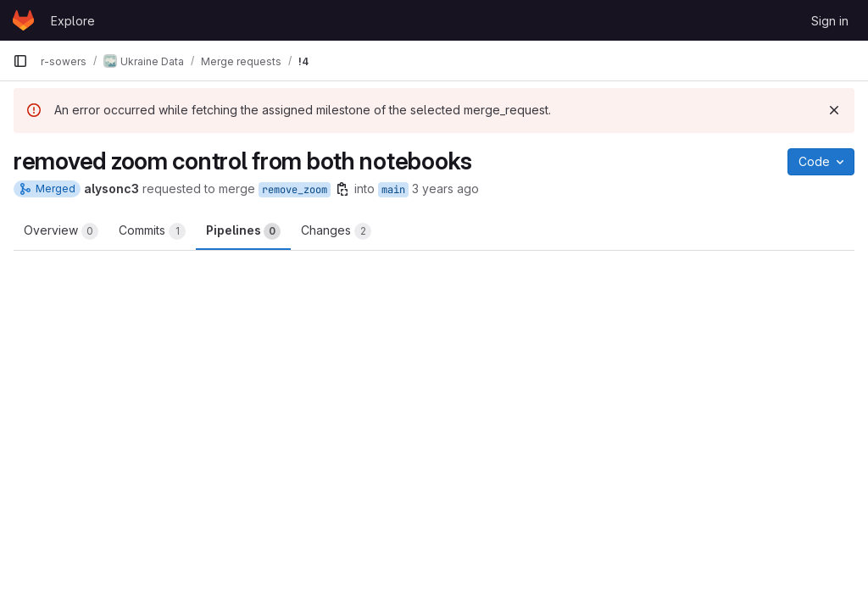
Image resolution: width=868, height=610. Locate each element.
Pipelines (243, 231)
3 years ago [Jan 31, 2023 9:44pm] (445, 189)
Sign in (830, 21)
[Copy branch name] (342, 189)
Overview (61, 231)
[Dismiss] (834, 110)
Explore (73, 21)
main (393, 190)
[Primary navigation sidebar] (20, 61)
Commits (152, 231)
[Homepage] (23, 20)
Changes (336, 231)
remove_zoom (295, 190)
